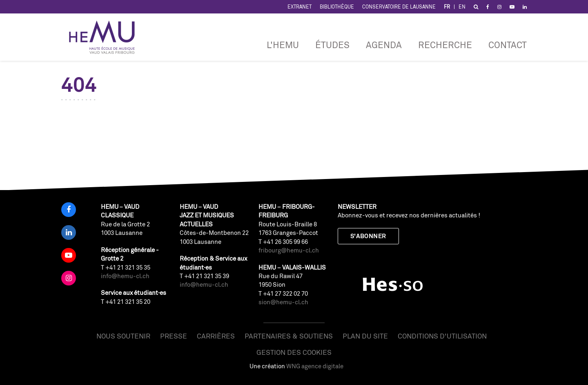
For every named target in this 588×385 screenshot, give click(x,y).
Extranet (300, 7)
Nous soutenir (123, 336)
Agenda (384, 45)
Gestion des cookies (294, 352)
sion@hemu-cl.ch (283, 302)
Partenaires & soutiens (289, 336)
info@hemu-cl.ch (125, 276)
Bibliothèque (337, 7)
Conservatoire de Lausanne (399, 7)
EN (462, 7)
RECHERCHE (445, 45)
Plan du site (365, 336)
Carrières (216, 336)
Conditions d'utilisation (442, 336)
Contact (508, 45)
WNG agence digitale (315, 366)
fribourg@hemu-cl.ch (289, 250)
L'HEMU (283, 45)
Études (332, 45)
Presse (174, 336)
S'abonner (368, 236)
